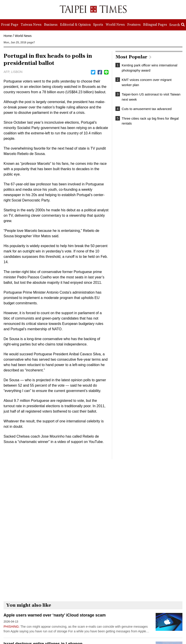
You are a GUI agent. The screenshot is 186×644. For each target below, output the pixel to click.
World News (23, 36)
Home (8, 36)
